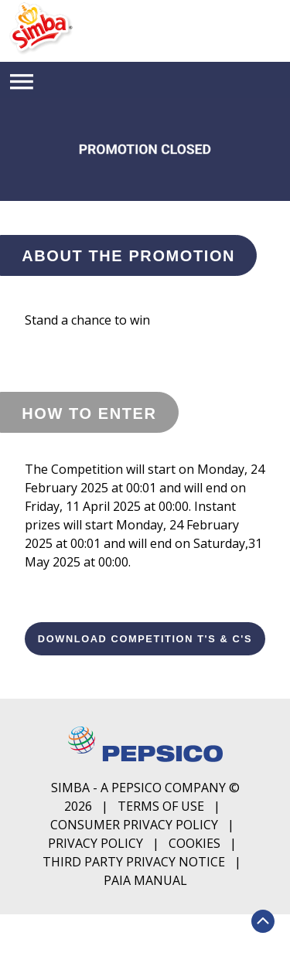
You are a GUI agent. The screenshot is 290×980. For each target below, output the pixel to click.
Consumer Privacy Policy (134, 825)
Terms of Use (161, 806)
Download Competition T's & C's (145, 639)
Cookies (194, 843)
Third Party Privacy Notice (134, 862)
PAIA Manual (145, 880)
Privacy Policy (96, 843)
